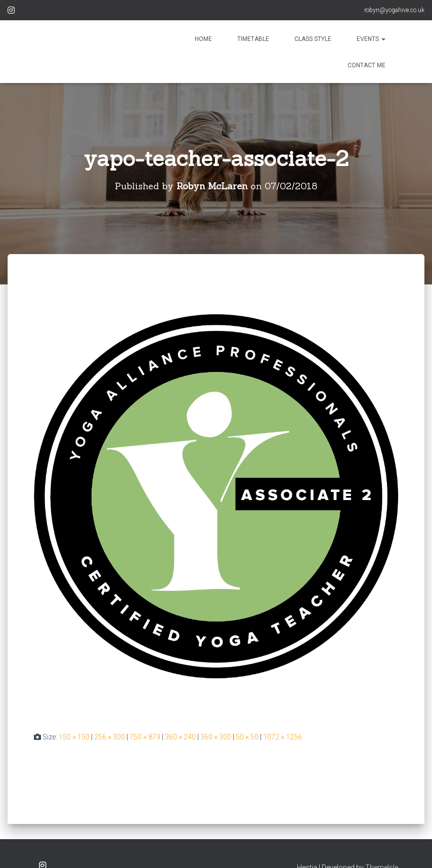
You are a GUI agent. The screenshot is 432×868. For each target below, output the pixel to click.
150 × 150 (74, 737)
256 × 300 (110, 737)
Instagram (11, 12)
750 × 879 (145, 737)
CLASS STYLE (313, 39)
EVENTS (371, 39)
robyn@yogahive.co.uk (394, 10)
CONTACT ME (366, 65)
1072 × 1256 (283, 737)
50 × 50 (247, 737)
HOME (203, 39)
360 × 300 (216, 737)
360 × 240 (180, 737)
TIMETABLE (253, 39)
